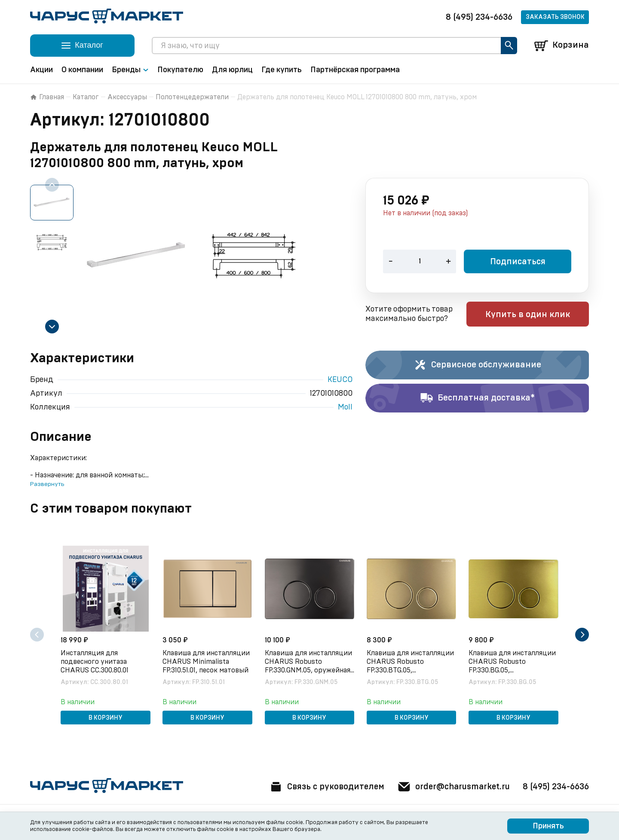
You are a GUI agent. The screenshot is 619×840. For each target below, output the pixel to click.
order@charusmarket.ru (451, 787)
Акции (41, 70)
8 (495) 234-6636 (479, 17)
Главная (47, 97)
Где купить (282, 70)
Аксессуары (127, 97)
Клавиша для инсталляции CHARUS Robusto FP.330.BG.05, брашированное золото (513, 662)
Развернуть (47, 484)
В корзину (106, 718)
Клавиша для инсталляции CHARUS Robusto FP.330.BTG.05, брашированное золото (411, 662)
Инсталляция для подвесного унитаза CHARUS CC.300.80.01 (95, 661)
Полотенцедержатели (192, 97)
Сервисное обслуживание (477, 365)
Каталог (86, 97)
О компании (82, 70)
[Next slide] (52, 327)
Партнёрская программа (355, 70)
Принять (548, 826)
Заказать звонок (555, 17)
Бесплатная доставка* (477, 398)
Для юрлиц (232, 70)
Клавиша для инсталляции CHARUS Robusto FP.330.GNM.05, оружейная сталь (309, 662)
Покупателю (180, 70)
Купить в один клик (534, 315)
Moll (345, 407)
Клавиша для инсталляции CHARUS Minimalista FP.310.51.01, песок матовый (207, 661)
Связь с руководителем (321, 787)
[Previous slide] (52, 185)
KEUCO (340, 380)
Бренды (130, 70)
